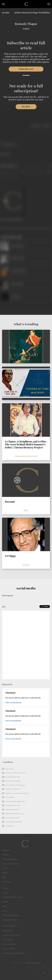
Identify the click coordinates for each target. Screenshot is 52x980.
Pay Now (26, 107)
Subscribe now (26, 69)
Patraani (10, 502)
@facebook (7, 684)
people (6, 13)
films (26, 510)
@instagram (8, 595)
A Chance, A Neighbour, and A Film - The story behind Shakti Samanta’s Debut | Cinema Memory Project (26, 445)
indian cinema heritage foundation (32, 13)
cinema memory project (26, 456)
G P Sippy (10, 556)
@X (4, 607)
